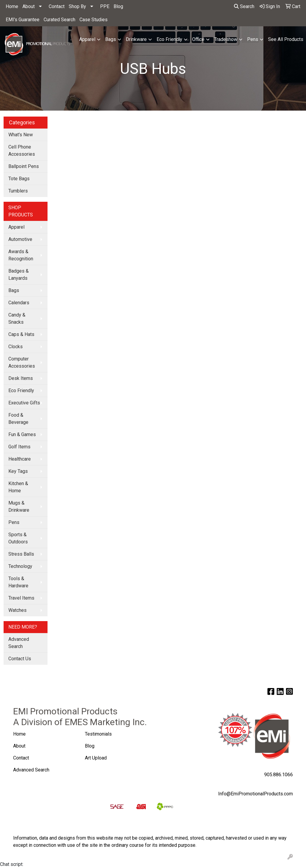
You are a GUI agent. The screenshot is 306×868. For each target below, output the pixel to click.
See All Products (286, 39)
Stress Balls (21, 554)
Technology (20, 566)
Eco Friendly (169, 39)
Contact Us (20, 659)
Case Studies (94, 20)
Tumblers (18, 191)
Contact (57, 6)
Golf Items (19, 447)
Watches (17, 610)
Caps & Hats (21, 334)
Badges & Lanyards (19, 275)
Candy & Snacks (17, 318)
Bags (111, 39)
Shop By (77, 6)
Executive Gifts (24, 403)
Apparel (87, 39)
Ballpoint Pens (24, 166)
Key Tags (18, 471)
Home (12, 6)
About (29, 6)
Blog (118, 6)
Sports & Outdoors (18, 538)
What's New (21, 135)
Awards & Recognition (21, 255)
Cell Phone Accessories (22, 150)
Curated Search (59, 20)
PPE (105, 6)
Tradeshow (226, 39)
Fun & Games (22, 434)
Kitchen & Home (18, 487)
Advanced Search (19, 643)
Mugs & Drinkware (19, 506)
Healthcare (20, 459)
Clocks (16, 347)
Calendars (19, 303)
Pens (253, 39)
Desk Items (21, 378)
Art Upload (96, 758)
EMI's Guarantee (23, 20)
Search (244, 6)
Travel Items (21, 598)
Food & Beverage (18, 419)
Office (198, 39)
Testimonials (98, 734)
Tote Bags (19, 179)
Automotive (20, 239)
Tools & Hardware (18, 582)
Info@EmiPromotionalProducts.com (255, 794)
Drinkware (136, 39)
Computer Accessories (22, 362)
